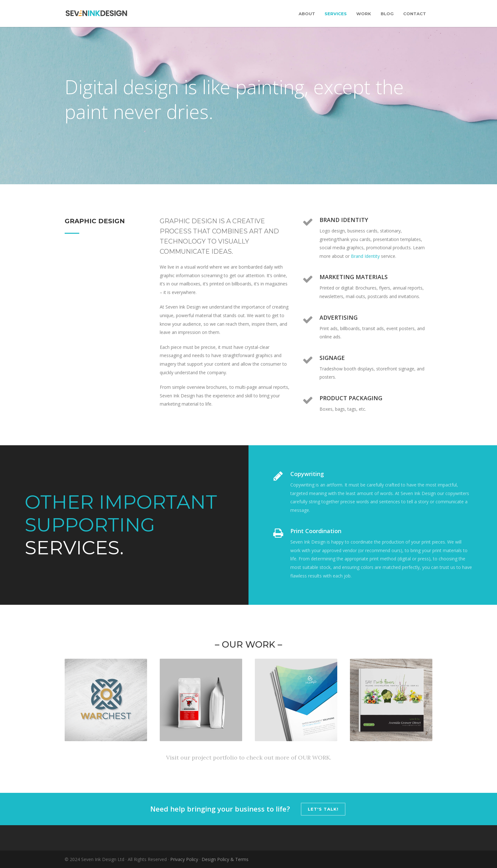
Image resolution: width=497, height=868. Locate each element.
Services (336, 14)
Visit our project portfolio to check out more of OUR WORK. (249, 757)
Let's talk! (323, 809)
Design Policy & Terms (225, 859)
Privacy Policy (184, 859)
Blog (387, 14)
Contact (415, 14)
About (307, 14)
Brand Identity (365, 256)
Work (364, 14)
